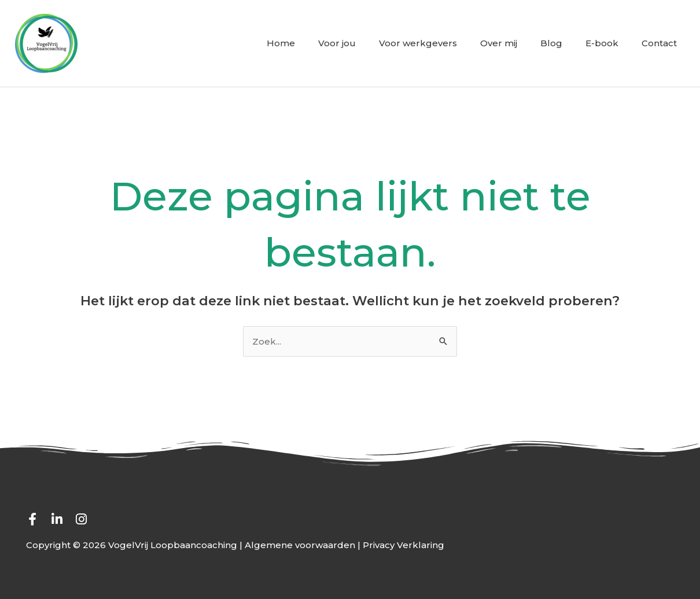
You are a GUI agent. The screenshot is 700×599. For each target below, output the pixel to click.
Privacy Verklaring (404, 545)
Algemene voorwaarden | (304, 545)
